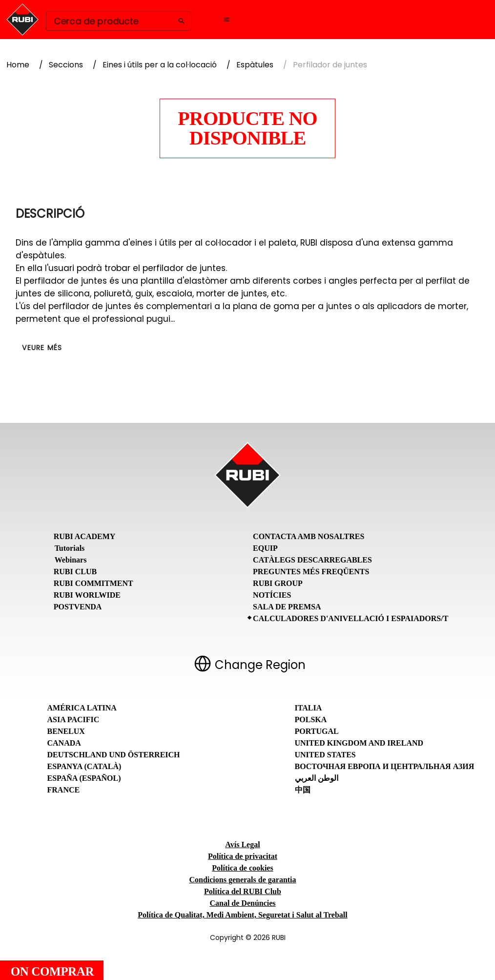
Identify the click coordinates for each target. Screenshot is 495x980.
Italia (309, 708)
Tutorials (70, 548)
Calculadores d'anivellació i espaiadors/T (351, 618)
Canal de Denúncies (242, 903)
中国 (303, 790)
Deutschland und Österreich (114, 755)
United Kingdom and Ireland (359, 743)
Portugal (317, 731)
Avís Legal (242, 844)
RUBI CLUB (75, 572)
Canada (64, 743)
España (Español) (84, 778)
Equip (265, 548)
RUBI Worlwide (87, 595)
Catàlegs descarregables (312, 560)
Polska (311, 719)
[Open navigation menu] (227, 20)
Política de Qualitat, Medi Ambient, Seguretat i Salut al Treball (242, 915)
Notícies (272, 595)
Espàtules (255, 65)
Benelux (66, 731)
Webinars (71, 560)
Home (18, 65)
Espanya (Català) (84, 766)
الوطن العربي (317, 778)
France (64, 790)
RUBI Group (278, 583)
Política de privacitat (243, 856)
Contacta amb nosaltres (309, 536)
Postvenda (78, 607)
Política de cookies (242, 868)
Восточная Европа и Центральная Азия (385, 766)
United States (325, 755)
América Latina (82, 708)
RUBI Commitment (93, 583)
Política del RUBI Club (243, 891)
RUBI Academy (85, 536)
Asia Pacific (73, 719)
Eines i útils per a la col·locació (160, 65)
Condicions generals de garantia (242, 880)
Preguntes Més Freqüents (311, 572)
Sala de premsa (287, 607)
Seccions (66, 65)
